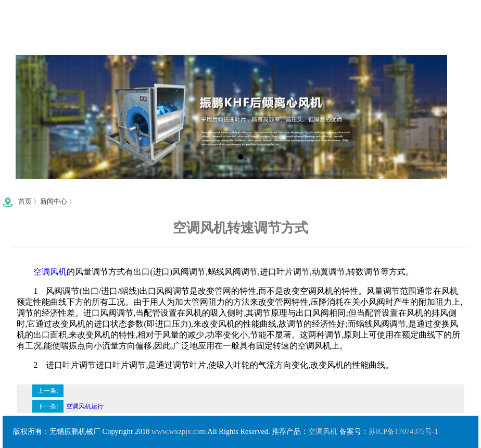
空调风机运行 (85, 406)
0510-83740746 (120, 197)
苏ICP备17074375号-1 (403, 431)
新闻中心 (54, 202)
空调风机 (50, 272)
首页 (25, 202)
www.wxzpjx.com (179, 431)
